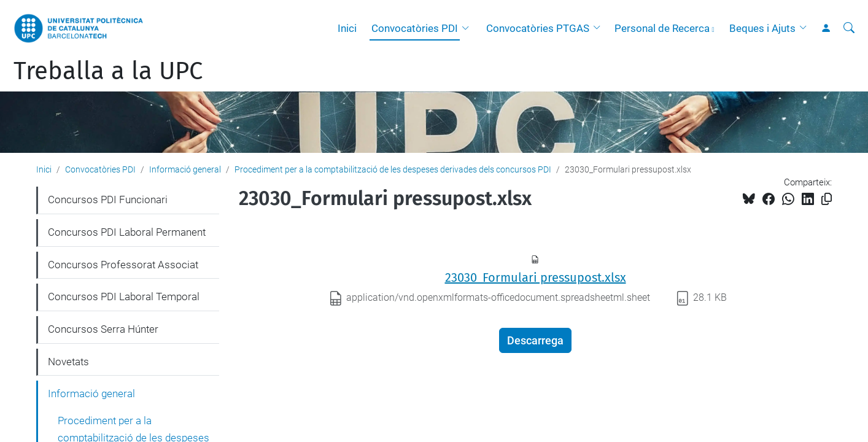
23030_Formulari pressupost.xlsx (536, 277)
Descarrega (535, 340)
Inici (347, 28)
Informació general (185, 169)
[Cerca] (849, 28)
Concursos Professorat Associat (123, 265)
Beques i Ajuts (762, 28)
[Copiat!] (827, 199)
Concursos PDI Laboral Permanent (127, 232)
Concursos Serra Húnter (103, 329)
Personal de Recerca (662, 28)
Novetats (68, 362)
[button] (468, 28)
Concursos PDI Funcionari (108, 200)
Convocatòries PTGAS (538, 28)
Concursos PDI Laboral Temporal (124, 297)
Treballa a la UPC (108, 71)
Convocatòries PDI (415, 28)
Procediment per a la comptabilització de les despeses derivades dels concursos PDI (393, 169)
